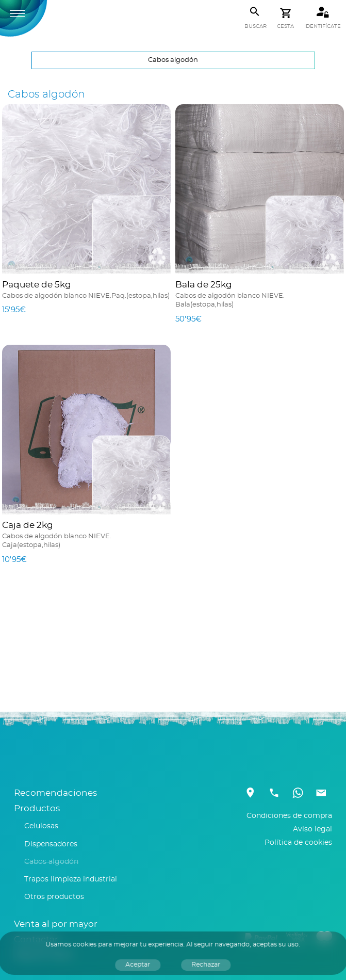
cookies (85, 944)
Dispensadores (51, 844)
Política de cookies (298, 843)
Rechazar (206, 965)
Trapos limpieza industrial (71, 879)
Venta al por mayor (56, 924)
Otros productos (54, 897)
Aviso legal (312, 829)
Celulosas (41, 826)
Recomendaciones (55, 793)
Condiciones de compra (289, 816)
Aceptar (138, 965)
